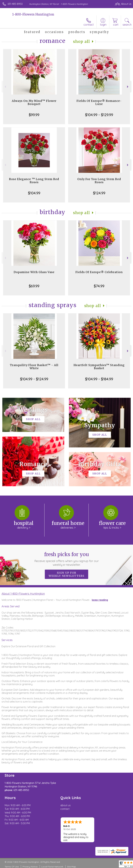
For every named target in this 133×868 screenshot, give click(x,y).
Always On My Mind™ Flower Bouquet (34, 102)
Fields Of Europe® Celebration (99, 272)
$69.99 (34, 286)
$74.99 (99, 286)
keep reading (100, 600)
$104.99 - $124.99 (34, 379)
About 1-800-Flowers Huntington (23, 594)
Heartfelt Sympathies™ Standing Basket (99, 367)
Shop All (82, 42)
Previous (5, 87)
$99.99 (34, 115)
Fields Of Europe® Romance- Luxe (99, 102)
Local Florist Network (52, 867)
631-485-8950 (15, 4)
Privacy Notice (30, 867)
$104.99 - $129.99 (99, 115)
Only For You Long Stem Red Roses (99, 181)
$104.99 (34, 193)
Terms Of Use (12, 867)
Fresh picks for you (67, 559)
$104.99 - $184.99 (99, 379)
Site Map (71, 867)
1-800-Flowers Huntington (33, 14)
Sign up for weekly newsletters (66, 574)
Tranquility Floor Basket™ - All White (34, 367)
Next (128, 87)
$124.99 (99, 193)
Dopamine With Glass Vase (34, 272)
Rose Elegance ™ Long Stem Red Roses (34, 181)
